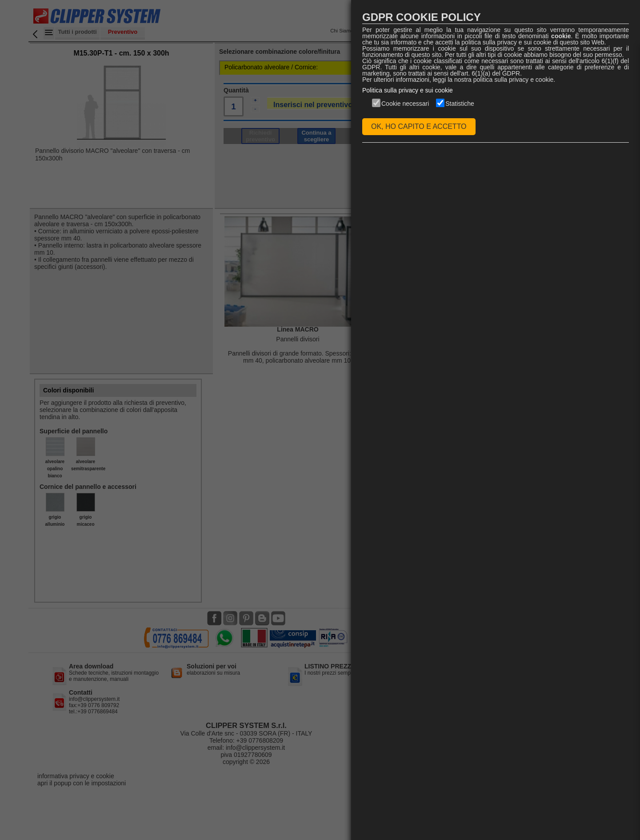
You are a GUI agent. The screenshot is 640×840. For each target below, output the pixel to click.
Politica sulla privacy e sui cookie (408, 90)
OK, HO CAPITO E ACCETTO (419, 126)
